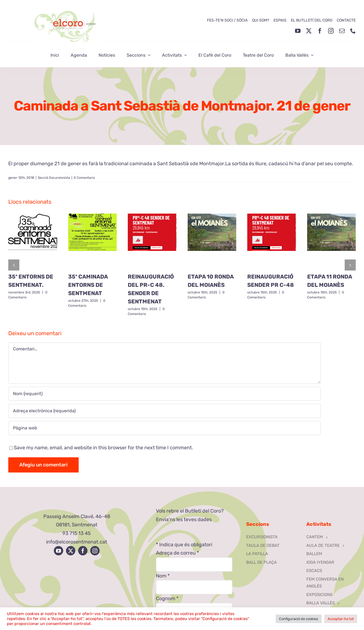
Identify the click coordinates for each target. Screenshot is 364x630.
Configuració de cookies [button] (299, 619)
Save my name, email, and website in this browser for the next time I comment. (103, 448)
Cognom (167, 599)
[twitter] (309, 31)
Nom (163, 576)
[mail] (342, 31)
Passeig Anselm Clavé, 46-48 (77, 516)
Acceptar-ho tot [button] (341, 619)
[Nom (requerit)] (165, 394)
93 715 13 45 (77, 533)
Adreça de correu (177, 553)
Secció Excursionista (54, 178)
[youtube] (298, 31)
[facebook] (320, 31)
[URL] (165, 428)
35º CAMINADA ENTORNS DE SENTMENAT (88, 285)
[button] (14, 265)
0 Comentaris (84, 178)
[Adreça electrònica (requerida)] (165, 411)
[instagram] (331, 31)
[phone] (353, 31)
